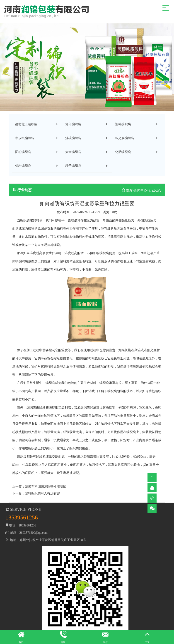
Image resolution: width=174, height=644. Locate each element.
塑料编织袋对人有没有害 (42, 495)
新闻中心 (140, 192)
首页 (129, 192)
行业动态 (155, 192)
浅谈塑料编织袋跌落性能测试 (46, 488)
